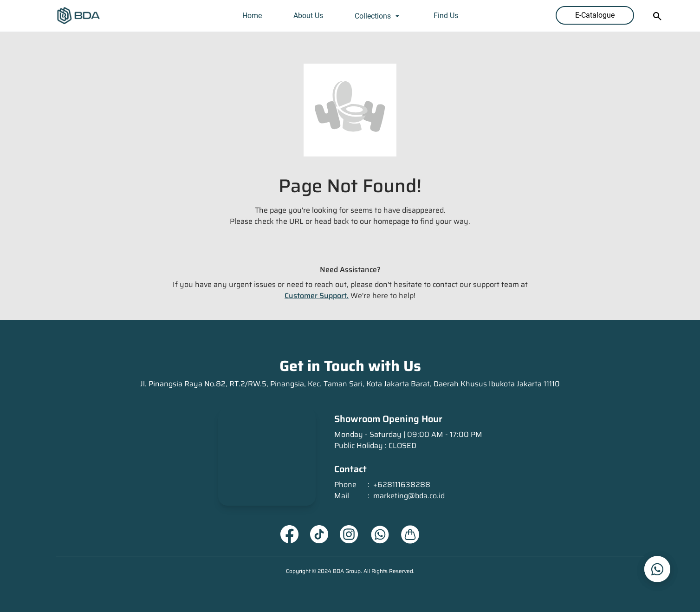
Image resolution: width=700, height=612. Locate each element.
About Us (308, 16)
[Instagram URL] (349, 534)
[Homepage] (78, 16)
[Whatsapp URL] (380, 534)
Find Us (446, 16)
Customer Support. (317, 296)
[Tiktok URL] (319, 534)
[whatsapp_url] (657, 569)
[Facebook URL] (290, 534)
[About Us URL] (410, 534)
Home (252, 16)
